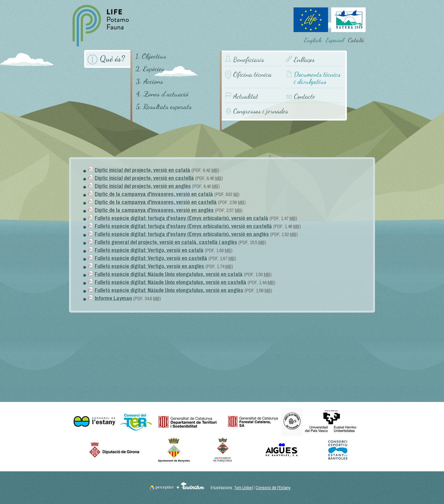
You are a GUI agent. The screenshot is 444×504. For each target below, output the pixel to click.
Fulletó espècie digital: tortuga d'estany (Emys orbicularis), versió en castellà (183, 226)
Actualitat (246, 96)
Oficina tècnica (252, 74)
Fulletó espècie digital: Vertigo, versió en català (149, 250)
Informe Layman (113, 298)
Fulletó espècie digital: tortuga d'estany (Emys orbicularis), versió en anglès (182, 234)
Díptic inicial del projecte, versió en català (142, 170)
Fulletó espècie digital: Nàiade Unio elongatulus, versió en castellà (171, 282)
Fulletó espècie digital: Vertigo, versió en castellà (151, 258)
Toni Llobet (243, 488)
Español (335, 40)
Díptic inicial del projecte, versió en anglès (143, 186)
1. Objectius (151, 56)
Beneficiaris (249, 60)
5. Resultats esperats (164, 107)
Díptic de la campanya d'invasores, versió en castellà (156, 202)
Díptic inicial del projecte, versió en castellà (144, 178)
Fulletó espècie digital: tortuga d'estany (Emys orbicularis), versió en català (181, 218)
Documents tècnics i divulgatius (317, 78)
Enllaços (304, 60)
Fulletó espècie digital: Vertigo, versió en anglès (149, 266)
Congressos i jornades (261, 111)
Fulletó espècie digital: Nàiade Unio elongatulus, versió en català (169, 274)
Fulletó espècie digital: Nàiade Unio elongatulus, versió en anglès (169, 290)
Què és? (112, 59)
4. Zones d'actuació (162, 94)
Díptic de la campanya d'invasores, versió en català (154, 194)
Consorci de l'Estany (273, 488)
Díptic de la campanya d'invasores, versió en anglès (154, 210)
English (313, 40)
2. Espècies (150, 69)
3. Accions (149, 81)
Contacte (304, 96)
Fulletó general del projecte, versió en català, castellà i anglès (166, 242)
